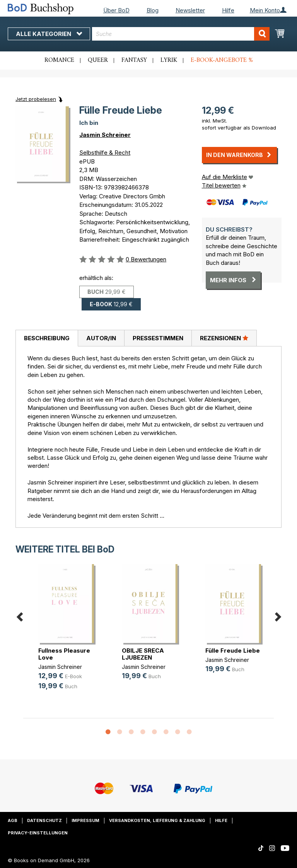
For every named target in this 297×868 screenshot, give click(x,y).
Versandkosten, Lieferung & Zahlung (157, 820)
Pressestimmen (158, 338)
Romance (59, 60)
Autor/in (101, 338)
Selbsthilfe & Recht (105, 153)
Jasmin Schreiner (105, 135)
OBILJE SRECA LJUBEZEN (143, 654)
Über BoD (116, 10)
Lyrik (169, 60)
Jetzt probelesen (36, 99)
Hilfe (228, 10)
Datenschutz (44, 820)
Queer (98, 60)
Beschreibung (47, 338)
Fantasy (134, 60)
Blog (153, 10)
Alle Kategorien (49, 34)
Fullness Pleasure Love (64, 654)
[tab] (47, 338)
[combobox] (181, 34)
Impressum (85, 820)
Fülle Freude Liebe (233, 651)
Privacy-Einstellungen (38, 833)
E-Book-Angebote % (222, 60)
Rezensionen (224, 338)
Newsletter (190, 10)
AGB (13, 820)
